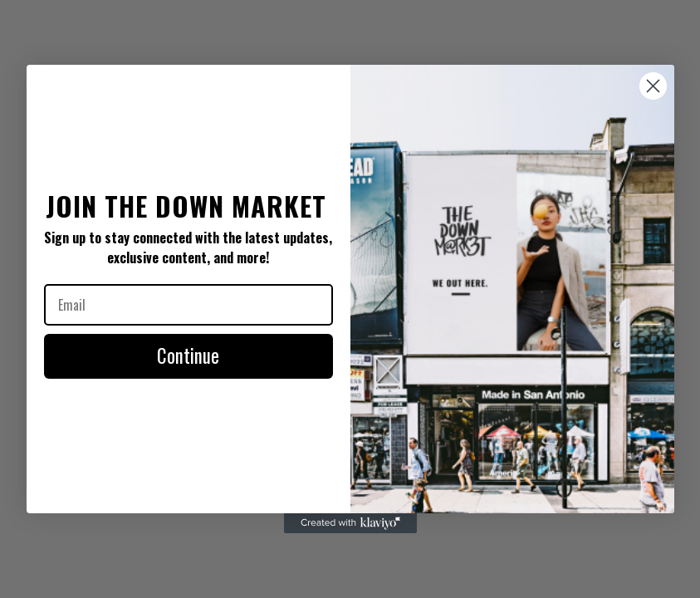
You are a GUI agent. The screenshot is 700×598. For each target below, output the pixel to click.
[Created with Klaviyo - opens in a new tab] (350, 523)
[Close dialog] (653, 86)
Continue (188, 355)
